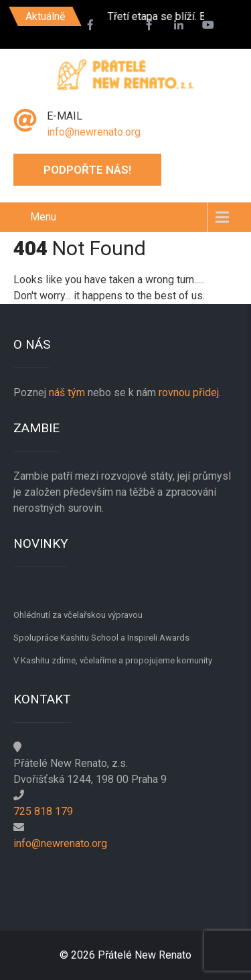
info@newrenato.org (94, 132)
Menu (43, 217)
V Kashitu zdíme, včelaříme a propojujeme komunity (113, 660)
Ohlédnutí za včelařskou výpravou (78, 615)
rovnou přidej (187, 392)
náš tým (67, 392)
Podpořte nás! (87, 170)
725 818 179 (43, 811)
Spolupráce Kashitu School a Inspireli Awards (101, 638)
